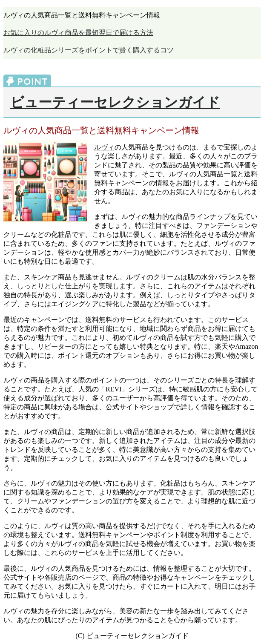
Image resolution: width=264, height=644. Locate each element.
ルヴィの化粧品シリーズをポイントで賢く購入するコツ (89, 50)
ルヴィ (104, 147)
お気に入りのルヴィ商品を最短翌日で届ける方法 (78, 33)
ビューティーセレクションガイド (115, 102)
